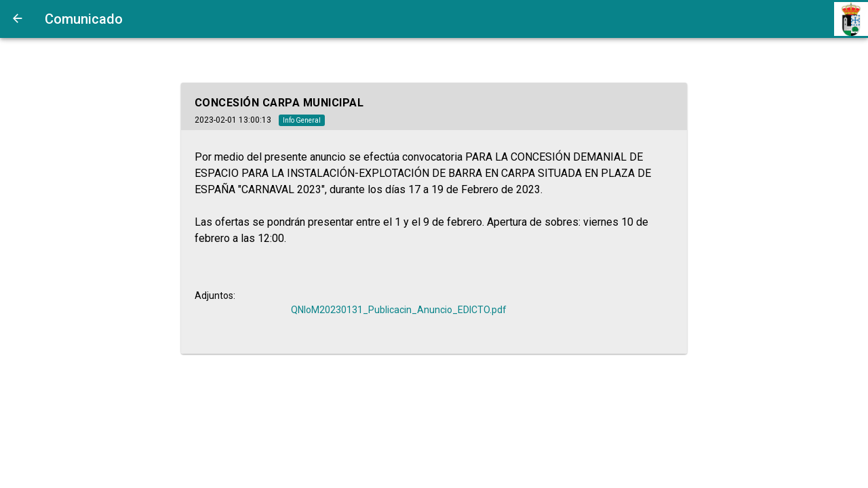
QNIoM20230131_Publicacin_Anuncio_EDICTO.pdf (399, 310)
